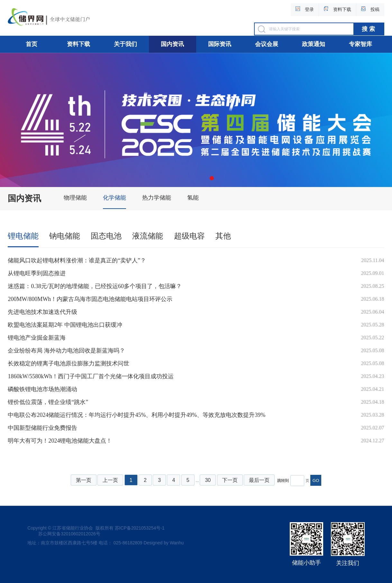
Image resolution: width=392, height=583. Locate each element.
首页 (32, 44)
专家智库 (360, 44)
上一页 (110, 480)
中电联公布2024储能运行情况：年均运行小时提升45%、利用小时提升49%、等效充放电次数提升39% (137, 415)
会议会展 (267, 44)
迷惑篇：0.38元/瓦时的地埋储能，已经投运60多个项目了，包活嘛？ (95, 286)
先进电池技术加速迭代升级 (42, 312)
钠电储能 (65, 236)
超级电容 (189, 236)
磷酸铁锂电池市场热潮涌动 (42, 389)
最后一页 (259, 480)
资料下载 (78, 44)
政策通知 (314, 44)
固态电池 (106, 236)
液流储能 (148, 236)
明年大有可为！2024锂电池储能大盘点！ (60, 441)
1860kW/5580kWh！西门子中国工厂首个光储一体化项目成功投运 (91, 376)
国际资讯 (220, 44)
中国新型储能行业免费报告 (42, 428)
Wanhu (177, 543)
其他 (223, 236)
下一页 (230, 480)
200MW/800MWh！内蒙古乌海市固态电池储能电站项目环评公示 (90, 299)
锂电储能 (23, 236)
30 (208, 480)
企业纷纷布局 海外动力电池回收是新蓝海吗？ (66, 351)
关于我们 (125, 44)
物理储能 (75, 198)
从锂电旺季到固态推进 (37, 273)
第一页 (84, 480)
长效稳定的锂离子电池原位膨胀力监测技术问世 (68, 363)
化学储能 (114, 198)
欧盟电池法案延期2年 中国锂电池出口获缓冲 (65, 325)
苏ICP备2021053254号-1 (140, 528)
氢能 (193, 198)
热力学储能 (157, 198)
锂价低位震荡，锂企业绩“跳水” (48, 402)
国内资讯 (172, 44)
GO (316, 480)
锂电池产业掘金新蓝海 (37, 338)
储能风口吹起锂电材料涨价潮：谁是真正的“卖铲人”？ (77, 260)
